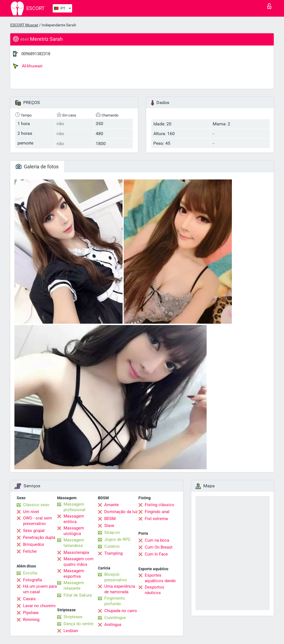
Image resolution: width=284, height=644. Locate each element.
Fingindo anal (157, 512)
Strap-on (112, 533)
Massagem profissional (74, 507)
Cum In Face (156, 554)
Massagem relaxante (74, 585)
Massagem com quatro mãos (78, 562)
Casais (29, 599)
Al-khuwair (28, 66)
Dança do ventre (78, 624)
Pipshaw (31, 613)
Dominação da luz (121, 512)
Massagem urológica (74, 531)
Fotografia (32, 580)
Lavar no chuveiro (39, 606)
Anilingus (113, 625)
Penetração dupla (39, 537)
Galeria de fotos (37, 167)
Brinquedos (34, 544)
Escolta (30, 573)
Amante (111, 505)
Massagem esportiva (74, 574)
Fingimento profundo (115, 601)
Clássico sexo (36, 505)
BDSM (110, 519)
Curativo (112, 546)
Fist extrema (156, 519)
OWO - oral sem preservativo (37, 521)
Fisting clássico (159, 505)
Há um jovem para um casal (40, 589)
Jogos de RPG (117, 539)
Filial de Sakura (78, 595)
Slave (109, 526)
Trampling (113, 553)
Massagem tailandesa (74, 543)
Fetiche (30, 551)
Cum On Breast (159, 547)
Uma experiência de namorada (120, 589)
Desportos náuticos (154, 590)
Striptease (73, 617)
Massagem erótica (74, 519)
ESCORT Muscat (24, 25)
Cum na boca (157, 540)
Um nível (31, 512)
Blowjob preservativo (116, 577)
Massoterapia (76, 552)
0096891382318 (36, 54)
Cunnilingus (115, 618)
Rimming (31, 620)
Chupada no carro (121, 611)
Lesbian (71, 631)
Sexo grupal (34, 531)
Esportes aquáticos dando (160, 578)
